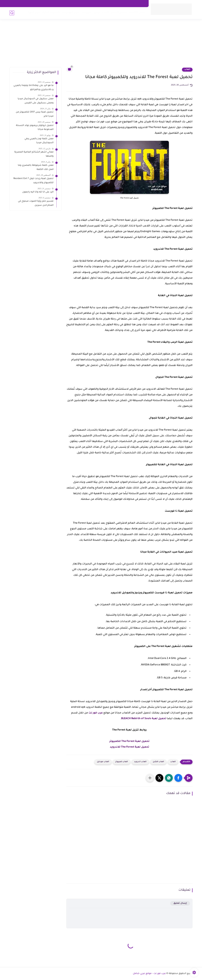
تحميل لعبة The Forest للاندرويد (129, 747)
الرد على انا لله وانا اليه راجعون (38, 192)
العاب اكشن (158, 762)
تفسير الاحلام (119, 13)
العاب (106, 13)
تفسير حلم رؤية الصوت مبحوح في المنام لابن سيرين (36, 203)
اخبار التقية (34, 13)
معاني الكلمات (137, 13)
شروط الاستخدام (80, 3)
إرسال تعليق (180, 903)
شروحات (86, 13)
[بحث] (12, 13)
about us (117, 3)
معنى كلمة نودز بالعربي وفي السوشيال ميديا (39, 141)
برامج (97, 13)
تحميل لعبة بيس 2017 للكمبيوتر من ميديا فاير (35, 114)
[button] (178, 778)
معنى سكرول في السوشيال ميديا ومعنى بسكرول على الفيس (36, 101)
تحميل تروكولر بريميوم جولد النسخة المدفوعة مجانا (35, 128)
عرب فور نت (96, 713)
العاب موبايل (103, 762)
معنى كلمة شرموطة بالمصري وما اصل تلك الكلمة (36, 167)
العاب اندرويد (140, 762)
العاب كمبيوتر (122, 762)
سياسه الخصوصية (100, 3)
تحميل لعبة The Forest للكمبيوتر (129, 741)
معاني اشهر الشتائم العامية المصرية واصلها (34, 154)
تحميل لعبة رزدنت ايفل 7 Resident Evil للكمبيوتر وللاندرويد (33, 181)
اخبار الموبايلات (71, 13)
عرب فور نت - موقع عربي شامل (149, 974)
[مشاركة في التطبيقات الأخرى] (150, 778)
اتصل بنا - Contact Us (135, 3)
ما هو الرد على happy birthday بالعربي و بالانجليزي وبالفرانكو (33, 88)
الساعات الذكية (51, 13)
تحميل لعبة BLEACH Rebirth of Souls (144, 719)
